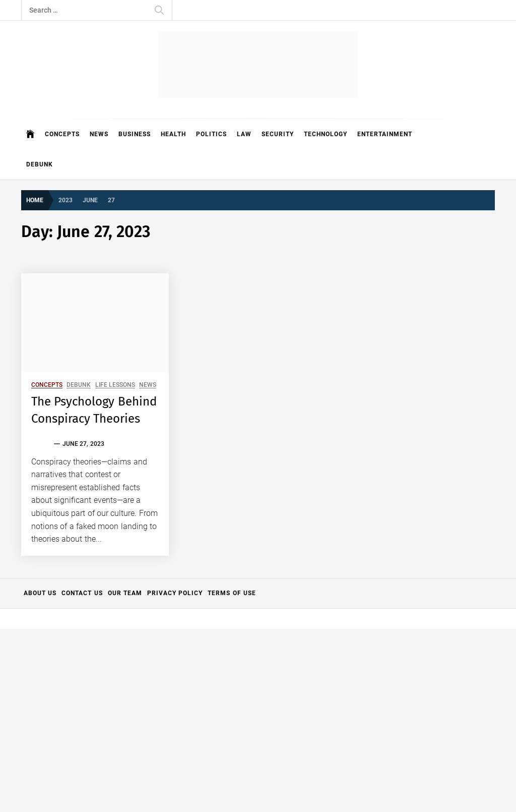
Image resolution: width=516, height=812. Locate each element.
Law (244, 134)
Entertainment (385, 134)
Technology (326, 134)
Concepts (62, 134)
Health (173, 134)
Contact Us (82, 593)
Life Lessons (115, 385)
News (99, 134)
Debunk (40, 164)
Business (135, 134)
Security (278, 134)
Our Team (125, 593)
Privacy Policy (175, 593)
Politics (211, 134)
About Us (40, 593)
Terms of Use (232, 593)
